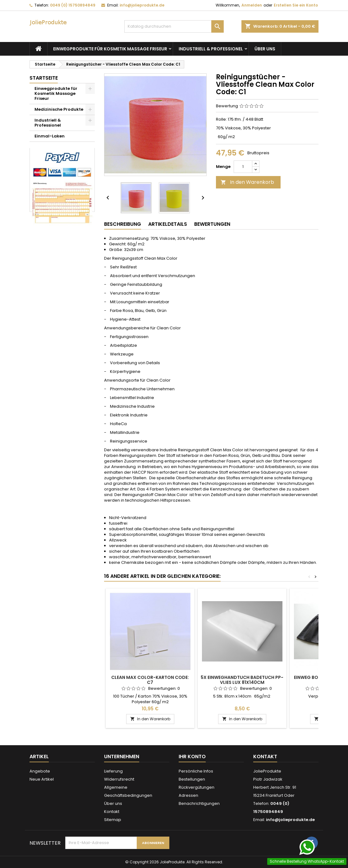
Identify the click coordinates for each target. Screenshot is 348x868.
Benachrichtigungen (199, 803)
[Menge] (243, 167)
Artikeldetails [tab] (168, 224)
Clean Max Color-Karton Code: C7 (150, 680)
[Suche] (174, 26)
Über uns (265, 49)
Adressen (188, 795)
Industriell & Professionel (211, 49)
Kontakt (112, 812)
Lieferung (113, 771)
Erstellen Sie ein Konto (296, 5)
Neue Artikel (42, 779)
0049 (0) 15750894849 (73, 5)
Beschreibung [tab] (123, 224)
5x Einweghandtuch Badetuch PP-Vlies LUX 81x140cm (242, 680)
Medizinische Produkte (59, 109)
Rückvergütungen (197, 787)
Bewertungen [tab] (212, 224)
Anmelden (252, 5)
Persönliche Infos (196, 771)
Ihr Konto (192, 757)
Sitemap (113, 820)
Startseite (44, 78)
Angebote (40, 771)
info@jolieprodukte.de (142, 5)
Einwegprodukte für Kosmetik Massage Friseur (110, 49)
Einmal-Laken (50, 136)
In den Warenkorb (247, 182)
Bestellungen (192, 779)
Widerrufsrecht (119, 779)
